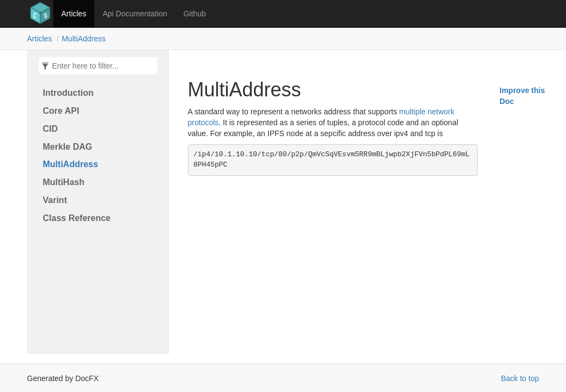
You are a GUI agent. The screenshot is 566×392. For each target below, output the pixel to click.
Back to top (520, 378)
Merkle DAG (68, 147)
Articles (74, 14)
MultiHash (64, 182)
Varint (55, 200)
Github (195, 14)
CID (51, 129)
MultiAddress (84, 39)
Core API (61, 111)
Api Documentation (135, 14)
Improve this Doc (522, 96)
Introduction (68, 93)
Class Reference (77, 218)
